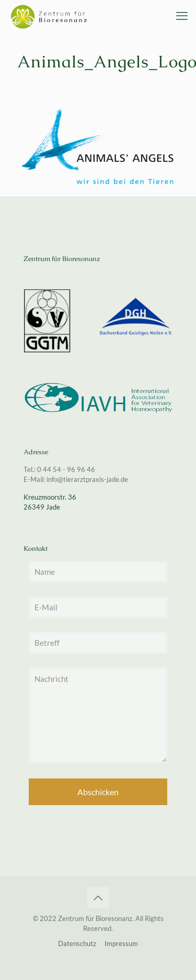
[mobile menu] (182, 16)
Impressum (121, 943)
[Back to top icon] (98, 898)
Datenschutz (77, 943)
